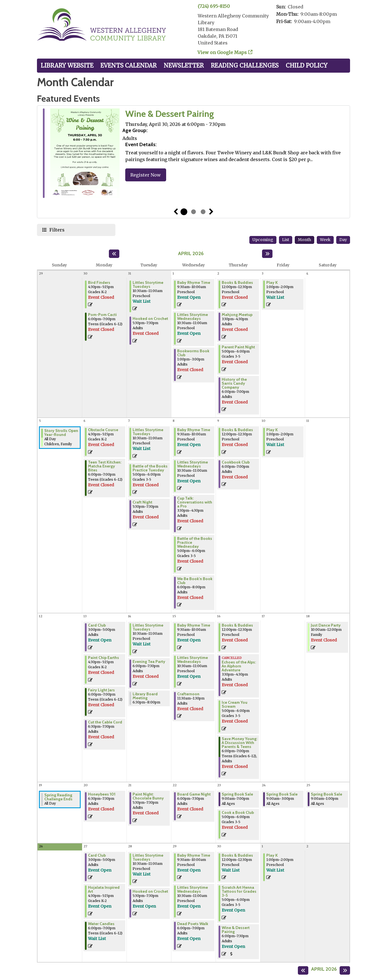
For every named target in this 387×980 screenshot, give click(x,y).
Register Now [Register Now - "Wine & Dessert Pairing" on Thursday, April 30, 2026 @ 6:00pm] (146, 175)
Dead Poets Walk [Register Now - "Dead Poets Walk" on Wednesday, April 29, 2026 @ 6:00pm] (193, 924)
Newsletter (184, 65)
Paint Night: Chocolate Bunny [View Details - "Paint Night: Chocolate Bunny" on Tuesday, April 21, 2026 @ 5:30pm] (148, 796)
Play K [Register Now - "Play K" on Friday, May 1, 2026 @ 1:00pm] (272, 855)
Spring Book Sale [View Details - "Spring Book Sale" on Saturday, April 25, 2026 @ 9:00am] (326, 794)
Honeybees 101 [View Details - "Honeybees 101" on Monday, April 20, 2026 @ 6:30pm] (102, 794)
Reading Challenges (245, 65)
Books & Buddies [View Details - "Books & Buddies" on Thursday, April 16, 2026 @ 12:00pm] (237, 625)
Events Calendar (128, 65)
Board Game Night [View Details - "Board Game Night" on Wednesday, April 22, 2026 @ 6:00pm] (194, 794)
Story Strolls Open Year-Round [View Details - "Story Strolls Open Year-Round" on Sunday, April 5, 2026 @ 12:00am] (61, 433)
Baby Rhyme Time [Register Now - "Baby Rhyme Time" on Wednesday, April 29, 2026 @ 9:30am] (194, 855)
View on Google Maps (222, 52)
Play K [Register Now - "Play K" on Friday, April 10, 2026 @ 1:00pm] (272, 430)
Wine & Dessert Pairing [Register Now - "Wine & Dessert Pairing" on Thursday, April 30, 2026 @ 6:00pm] (236, 930)
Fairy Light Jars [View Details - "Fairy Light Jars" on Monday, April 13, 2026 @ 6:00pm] (101, 690)
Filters (56, 230)
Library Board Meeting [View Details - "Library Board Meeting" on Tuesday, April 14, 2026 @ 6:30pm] (145, 696)
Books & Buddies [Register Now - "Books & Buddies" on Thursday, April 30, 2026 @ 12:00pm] (237, 855)
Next (211, 212)
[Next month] (267, 254)
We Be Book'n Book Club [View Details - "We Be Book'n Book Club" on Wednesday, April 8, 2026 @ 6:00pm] (195, 581)
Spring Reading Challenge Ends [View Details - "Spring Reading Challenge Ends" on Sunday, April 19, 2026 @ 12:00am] (58, 797)
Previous (176, 212)
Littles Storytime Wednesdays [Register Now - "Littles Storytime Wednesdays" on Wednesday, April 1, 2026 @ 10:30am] (193, 317)
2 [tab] (194, 212)
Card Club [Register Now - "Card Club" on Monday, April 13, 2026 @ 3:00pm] (97, 625)
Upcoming (263, 240)
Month (304, 240)
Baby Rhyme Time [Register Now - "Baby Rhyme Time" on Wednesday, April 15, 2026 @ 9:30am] (194, 625)
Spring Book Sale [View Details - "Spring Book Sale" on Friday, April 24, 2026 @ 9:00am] (282, 794)
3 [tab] (203, 212)
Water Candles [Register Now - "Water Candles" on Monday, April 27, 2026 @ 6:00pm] (101, 924)
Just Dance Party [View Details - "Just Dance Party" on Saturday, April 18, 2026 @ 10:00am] (326, 625)
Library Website (67, 65)
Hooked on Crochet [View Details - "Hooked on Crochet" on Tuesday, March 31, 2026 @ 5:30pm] (150, 318)
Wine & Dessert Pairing (170, 114)
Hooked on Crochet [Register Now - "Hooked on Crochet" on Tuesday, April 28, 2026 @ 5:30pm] (150, 891)
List (286, 240)
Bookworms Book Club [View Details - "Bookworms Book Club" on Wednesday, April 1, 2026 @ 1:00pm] (193, 353)
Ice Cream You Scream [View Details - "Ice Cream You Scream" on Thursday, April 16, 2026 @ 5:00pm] (235, 704)
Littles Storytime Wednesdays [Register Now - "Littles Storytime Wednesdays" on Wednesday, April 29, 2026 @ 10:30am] (193, 889)
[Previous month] (114, 254)
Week (325, 240)
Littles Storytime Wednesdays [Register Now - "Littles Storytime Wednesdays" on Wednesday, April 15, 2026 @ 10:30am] (193, 660)
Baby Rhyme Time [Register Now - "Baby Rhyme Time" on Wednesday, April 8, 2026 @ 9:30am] (194, 430)
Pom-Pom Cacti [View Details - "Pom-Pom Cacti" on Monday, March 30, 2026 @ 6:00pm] (102, 315)
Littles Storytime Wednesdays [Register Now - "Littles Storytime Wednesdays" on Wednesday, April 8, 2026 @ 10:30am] (193, 464)
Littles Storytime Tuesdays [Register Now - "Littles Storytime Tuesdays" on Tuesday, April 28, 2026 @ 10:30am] (148, 857)
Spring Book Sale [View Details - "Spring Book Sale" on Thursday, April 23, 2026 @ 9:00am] (237, 794)
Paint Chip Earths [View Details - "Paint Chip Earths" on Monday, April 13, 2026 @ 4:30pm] (104, 658)
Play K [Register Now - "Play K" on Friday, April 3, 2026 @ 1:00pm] (272, 282)
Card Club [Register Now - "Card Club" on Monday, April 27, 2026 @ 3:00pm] (97, 855)
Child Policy (307, 65)
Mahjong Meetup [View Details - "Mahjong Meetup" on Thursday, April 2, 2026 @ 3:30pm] (237, 315)
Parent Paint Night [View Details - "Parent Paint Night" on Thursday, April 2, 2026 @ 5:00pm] (238, 347)
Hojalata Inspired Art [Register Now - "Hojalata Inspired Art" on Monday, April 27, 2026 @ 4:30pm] (104, 889)
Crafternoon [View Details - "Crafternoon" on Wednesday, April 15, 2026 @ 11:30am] (188, 694)
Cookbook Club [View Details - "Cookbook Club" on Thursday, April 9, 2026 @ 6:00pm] (236, 462)
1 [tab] (184, 212)
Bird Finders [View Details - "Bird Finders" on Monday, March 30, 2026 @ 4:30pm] (99, 282)
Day (343, 240)
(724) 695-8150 (214, 6)
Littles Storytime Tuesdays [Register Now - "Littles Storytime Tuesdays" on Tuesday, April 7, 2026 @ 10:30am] (148, 432)
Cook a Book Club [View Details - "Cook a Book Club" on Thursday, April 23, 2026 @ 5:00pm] (238, 812)
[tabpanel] (194, 154)
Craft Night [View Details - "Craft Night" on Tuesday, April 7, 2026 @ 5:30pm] (142, 502)
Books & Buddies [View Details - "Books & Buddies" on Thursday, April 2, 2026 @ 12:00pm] (237, 282)
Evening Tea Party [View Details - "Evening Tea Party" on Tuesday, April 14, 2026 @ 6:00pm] (149, 661)
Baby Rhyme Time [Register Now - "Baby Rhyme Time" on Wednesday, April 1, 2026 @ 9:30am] (194, 282)
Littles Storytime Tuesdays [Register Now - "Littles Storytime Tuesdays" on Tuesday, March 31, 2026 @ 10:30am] (148, 284)
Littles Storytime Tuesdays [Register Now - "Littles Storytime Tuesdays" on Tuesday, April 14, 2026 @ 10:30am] (148, 627)
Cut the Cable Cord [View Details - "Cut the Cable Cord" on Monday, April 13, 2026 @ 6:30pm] (105, 722)
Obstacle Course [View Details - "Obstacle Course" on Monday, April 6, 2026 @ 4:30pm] (103, 430)
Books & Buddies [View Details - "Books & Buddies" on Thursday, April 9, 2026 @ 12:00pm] (237, 430)
